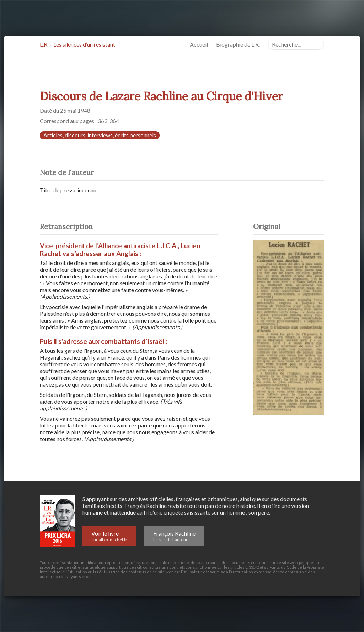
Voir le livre (109, 536)
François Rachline (174, 536)
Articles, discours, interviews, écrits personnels (100, 135)
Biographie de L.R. (244, 44)
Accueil (205, 44)
